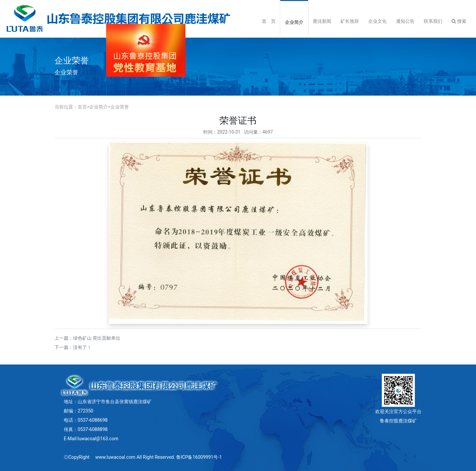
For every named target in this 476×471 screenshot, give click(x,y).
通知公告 (405, 21)
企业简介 (294, 22)
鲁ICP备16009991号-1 (199, 457)
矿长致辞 (350, 21)
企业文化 (377, 21)
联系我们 (433, 21)
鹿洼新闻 (322, 21)
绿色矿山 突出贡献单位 (97, 338)
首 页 (269, 21)
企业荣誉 (120, 107)
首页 (82, 107)
